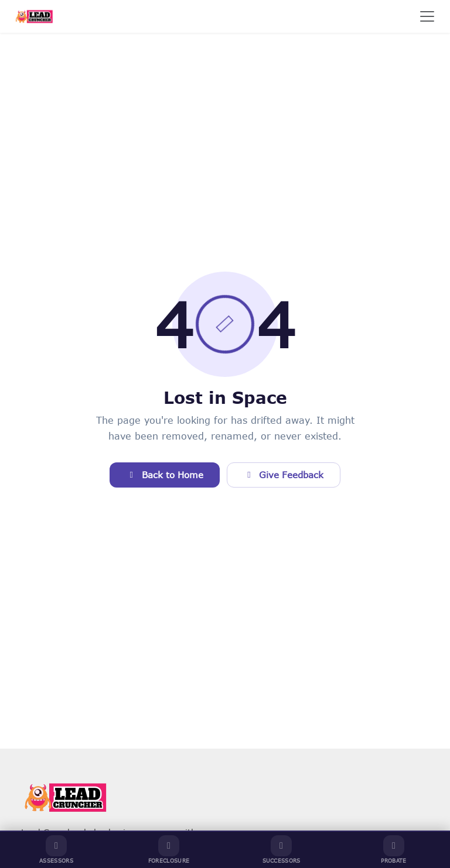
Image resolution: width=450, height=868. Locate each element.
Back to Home (165, 475)
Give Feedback (284, 475)
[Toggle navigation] (427, 16)
